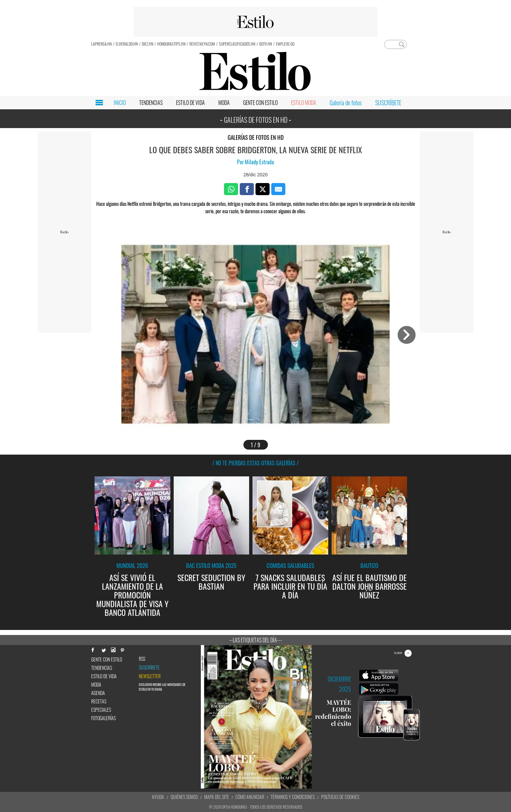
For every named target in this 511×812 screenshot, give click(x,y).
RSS (142, 659)
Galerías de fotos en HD (256, 137)
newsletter (150, 676)
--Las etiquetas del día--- (256, 640)
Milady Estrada (259, 162)
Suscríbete (149, 668)
